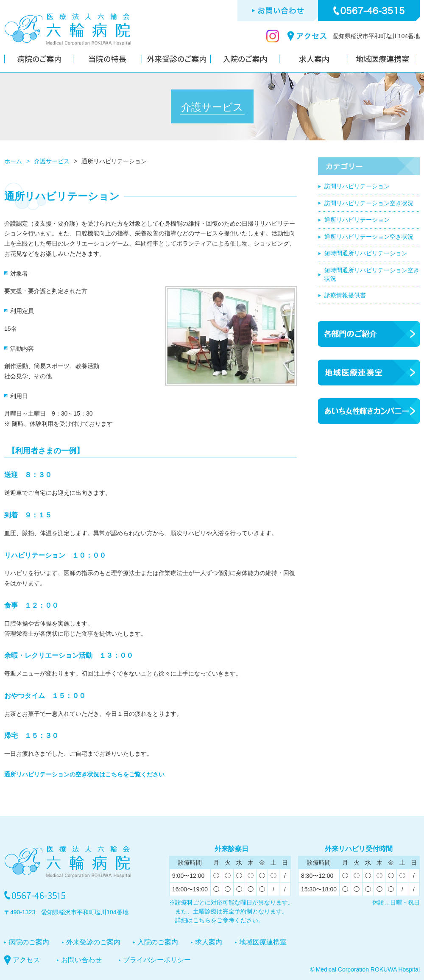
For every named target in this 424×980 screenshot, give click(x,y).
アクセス (26, 960)
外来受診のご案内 (93, 942)
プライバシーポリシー (157, 960)
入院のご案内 (158, 942)
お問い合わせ (81, 960)
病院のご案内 (29, 942)
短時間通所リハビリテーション (366, 253)
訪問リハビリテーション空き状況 (369, 203)
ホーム (13, 161)
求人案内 (209, 942)
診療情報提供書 (345, 295)
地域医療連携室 (263, 942)
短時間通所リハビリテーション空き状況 (372, 274)
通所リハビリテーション (357, 220)
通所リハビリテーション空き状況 (369, 237)
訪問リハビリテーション (357, 186)
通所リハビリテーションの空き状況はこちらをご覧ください (84, 774)
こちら (202, 920)
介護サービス (52, 161)
